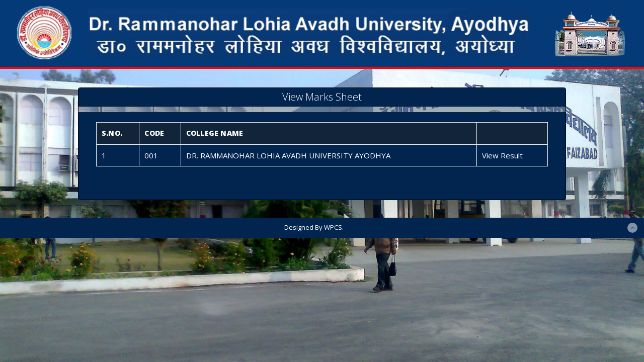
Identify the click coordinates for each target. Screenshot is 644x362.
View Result (502, 155)
